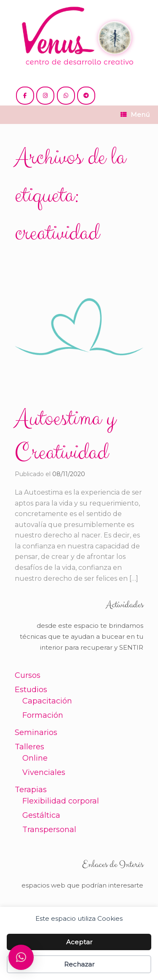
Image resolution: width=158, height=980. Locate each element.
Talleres (29, 747)
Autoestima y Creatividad (65, 436)
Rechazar (79, 964)
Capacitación (47, 701)
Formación (43, 715)
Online (35, 758)
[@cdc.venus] (25, 96)
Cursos (28, 675)
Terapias (31, 790)
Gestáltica (41, 815)
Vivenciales (44, 772)
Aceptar (79, 942)
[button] (21, 957)
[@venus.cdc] (45, 96)
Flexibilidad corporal (61, 801)
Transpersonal (49, 830)
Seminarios (36, 732)
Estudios (31, 690)
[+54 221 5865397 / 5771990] (66, 96)
